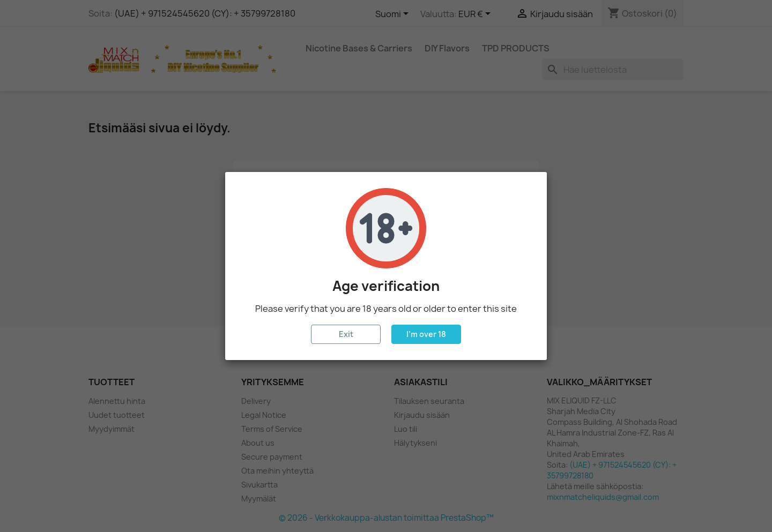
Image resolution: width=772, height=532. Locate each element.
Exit (346, 334)
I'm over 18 (426, 334)
